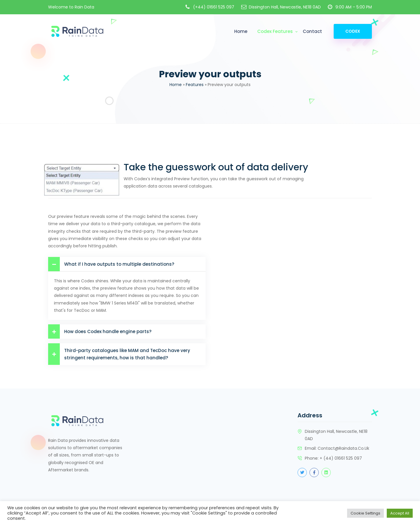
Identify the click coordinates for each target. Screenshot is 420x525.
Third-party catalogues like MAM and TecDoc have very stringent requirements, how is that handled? (119, 354)
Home (241, 31)
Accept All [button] (400, 513)
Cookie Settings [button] (365, 513)
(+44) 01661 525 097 (214, 7)
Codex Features (275, 31)
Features (195, 85)
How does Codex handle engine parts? (100, 331)
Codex (353, 31)
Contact (312, 31)
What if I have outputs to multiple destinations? (111, 264)
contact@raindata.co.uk (343, 448)
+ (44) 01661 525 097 (341, 458)
